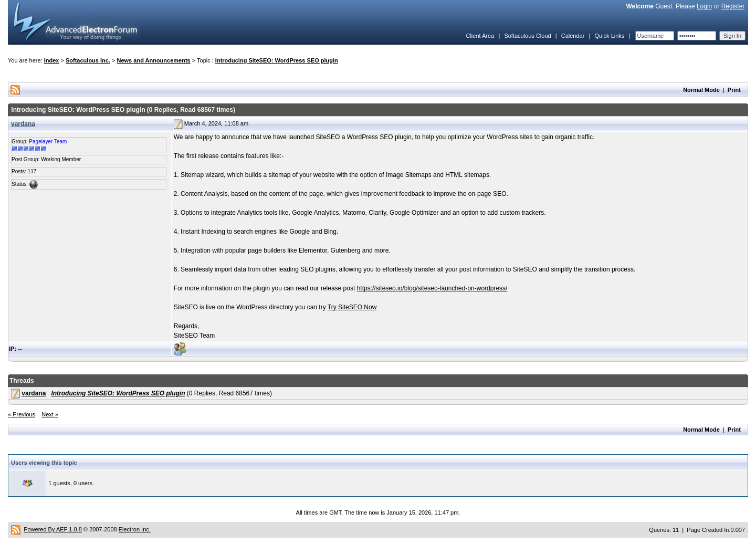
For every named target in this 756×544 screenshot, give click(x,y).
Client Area (480, 36)
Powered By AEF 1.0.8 (53, 529)
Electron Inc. (135, 529)
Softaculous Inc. (88, 60)
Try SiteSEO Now (352, 307)
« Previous (22, 414)
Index (52, 60)
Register (733, 6)
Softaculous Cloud (527, 36)
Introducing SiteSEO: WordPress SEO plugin (277, 60)
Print (734, 90)
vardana (23, 124)
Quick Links (609, 36)
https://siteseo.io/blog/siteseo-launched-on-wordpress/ (432, 288)
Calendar (573, 36)
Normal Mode (701, 90)
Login (704, 6)
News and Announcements (154, 60)
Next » (50, 414)
